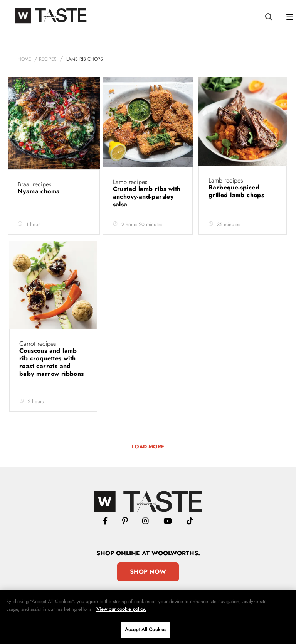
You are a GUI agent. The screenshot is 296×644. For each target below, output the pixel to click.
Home (24, 59)
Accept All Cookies (145, 630)
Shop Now (148, 572)
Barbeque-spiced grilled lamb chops (237, 191)
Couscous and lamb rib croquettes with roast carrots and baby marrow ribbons (52, 362)
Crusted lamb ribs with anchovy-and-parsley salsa (147, 197)
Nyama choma (40, 191)
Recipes (48, 59)
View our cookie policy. (121, 609)
